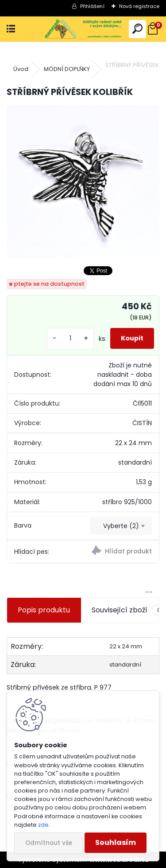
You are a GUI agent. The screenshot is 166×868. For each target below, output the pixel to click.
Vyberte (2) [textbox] (121, 526)
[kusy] (70, 338)
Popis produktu (44, 610)
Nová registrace (139, 6)
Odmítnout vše (49, 843)
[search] (137, 29)
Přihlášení (92, 6)
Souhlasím (116, 842)
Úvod (21, 69)
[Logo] (83, 29)
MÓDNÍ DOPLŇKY (67, 69)
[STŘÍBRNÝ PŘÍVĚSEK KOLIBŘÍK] (83, 182)
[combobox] (121, 526)
